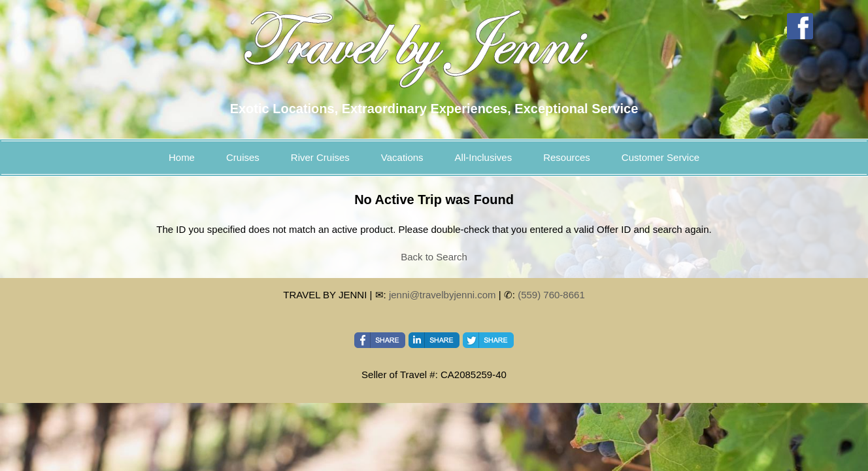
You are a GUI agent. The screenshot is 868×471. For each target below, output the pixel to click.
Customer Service (660, 157)
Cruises (243, 157)
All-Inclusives (484, 157)
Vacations (402, 157)
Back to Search (434, 257)
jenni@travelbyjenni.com (442, 295)
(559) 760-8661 (551, 295)
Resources (567, 157)
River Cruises (320, 157)
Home (182, 157)
